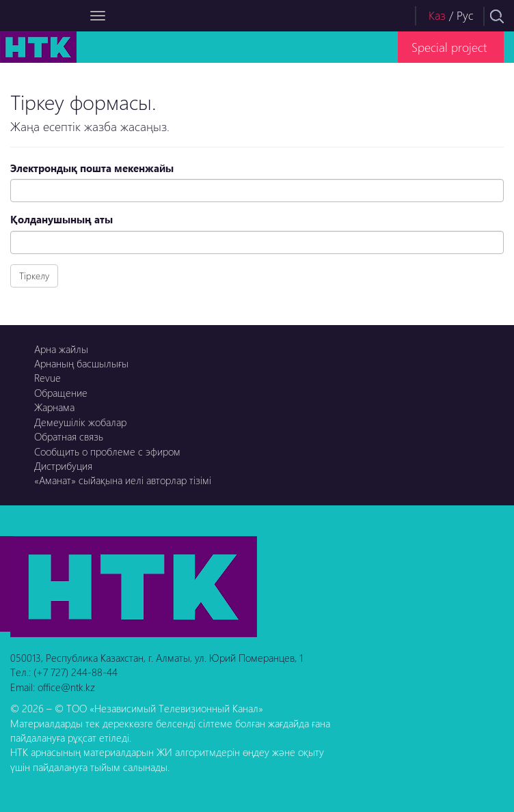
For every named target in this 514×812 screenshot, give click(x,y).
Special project (449, 47)
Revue (48, 378)
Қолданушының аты (62, 219)
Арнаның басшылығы (81, 363)
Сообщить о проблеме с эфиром (107, 451)
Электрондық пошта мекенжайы (92, 168)
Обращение (61, 393)
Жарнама (54, 407)
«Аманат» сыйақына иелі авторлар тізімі (123, 480)
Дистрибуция (63, 466)
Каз (437, 15)
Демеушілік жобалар (80, 422)
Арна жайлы (61, 349)
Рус (465, 15)
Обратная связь (69, 436)
